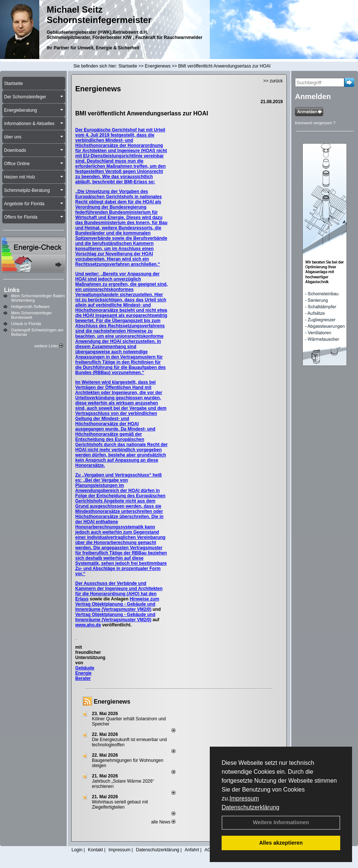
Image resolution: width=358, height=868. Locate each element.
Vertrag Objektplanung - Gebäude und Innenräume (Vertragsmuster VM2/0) (115, 617)
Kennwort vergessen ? (315, 123)
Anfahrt (192, 850)
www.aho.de (88, 625)
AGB (209, 850)
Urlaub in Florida (26, 324)
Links (12, 290)
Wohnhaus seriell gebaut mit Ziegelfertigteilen (120, 805)
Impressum (244, 798)
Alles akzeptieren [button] (281, 843)
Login (77, 850)
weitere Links (49, 346)
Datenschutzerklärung (251, 807)
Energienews (112, 702)
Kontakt (95, 850)
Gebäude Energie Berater (85, 673)
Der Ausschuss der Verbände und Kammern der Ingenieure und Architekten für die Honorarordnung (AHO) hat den (119, 589)
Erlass (82, 599)
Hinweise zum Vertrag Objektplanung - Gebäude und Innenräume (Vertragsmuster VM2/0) (117, 604)
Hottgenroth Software (30, 307)
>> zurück (273, 81)
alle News (163, 822)
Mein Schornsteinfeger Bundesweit (32, 315)
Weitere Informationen (281, 822)
